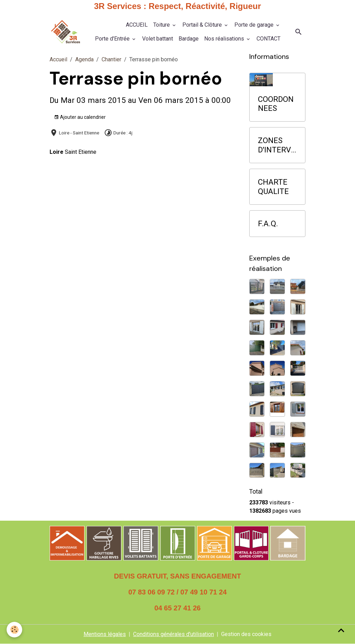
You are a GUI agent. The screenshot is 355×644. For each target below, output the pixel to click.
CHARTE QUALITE (273, 187)
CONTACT (269, 39)
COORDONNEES (276, 104)
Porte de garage (255, 25)
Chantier (111, 59)
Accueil (58, 59)
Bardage (189, 39)
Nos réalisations (225, 39)
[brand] (66, 32)
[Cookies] (15, 630)
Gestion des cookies (246, 634)
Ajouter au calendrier (80, 117)
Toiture (162, 25)
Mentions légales (105, 634)
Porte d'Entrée (113, 39)
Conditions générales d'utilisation (174, 634)
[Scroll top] (341, 630)
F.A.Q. (268, 223)
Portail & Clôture (203, 25)
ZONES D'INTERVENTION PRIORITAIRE (277, 145)
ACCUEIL (137, 25)
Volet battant (158, 39)
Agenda (84, 59)
